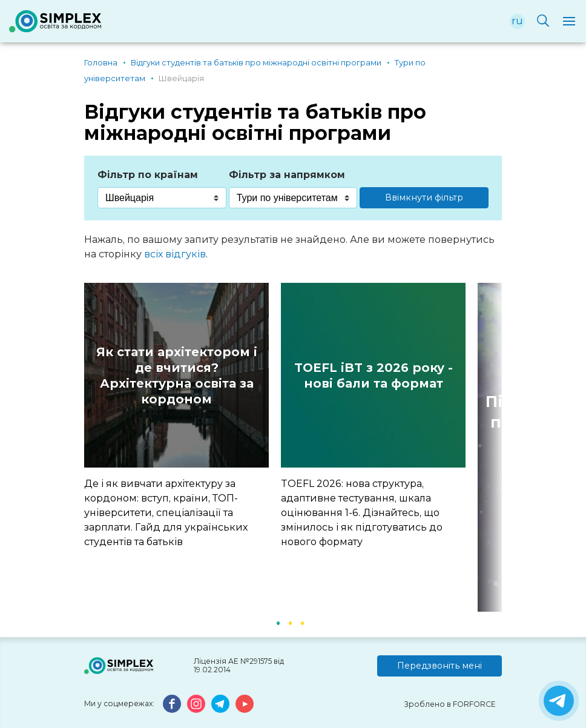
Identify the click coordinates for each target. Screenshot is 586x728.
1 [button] (278, 622)
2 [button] (290, 622)
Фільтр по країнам (148, 175)
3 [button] (302, 622)
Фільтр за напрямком (287, 175)
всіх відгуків (175, 254)
